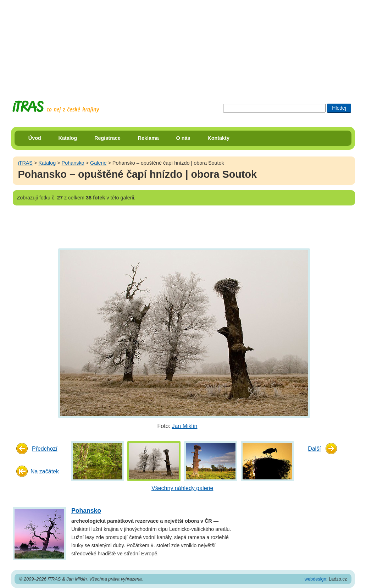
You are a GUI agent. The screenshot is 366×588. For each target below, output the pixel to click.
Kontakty (218, 138)
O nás (183, 138)
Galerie (98, 163)
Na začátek (45, 471)
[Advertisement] (183, 44)
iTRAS (25, 163)
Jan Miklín (184, 426)
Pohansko (73, 163)
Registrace (107, 138)
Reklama (148, 138)
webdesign (315, 579)
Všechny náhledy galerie (182, 488)
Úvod (35, 138)
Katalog (68, 138)
